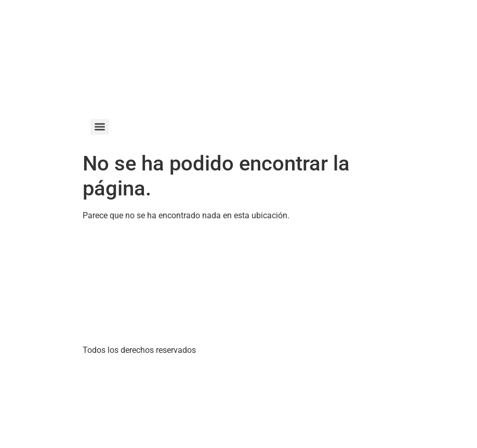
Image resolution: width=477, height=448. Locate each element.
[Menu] (100, 127)
